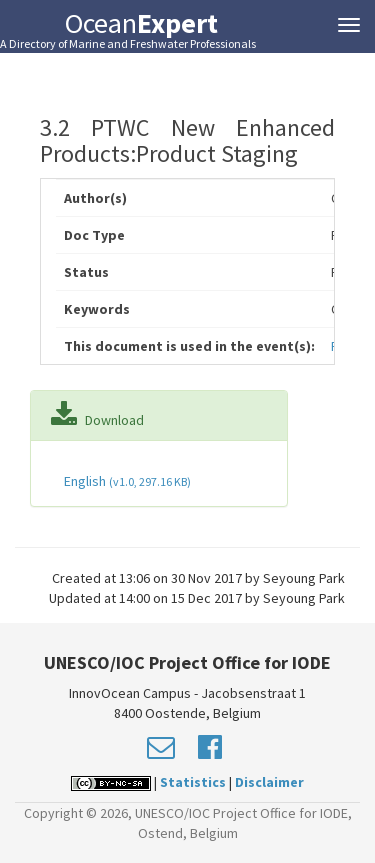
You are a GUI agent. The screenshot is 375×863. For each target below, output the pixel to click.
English (126, 481)
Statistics (193, 782)
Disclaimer (269, 782)
